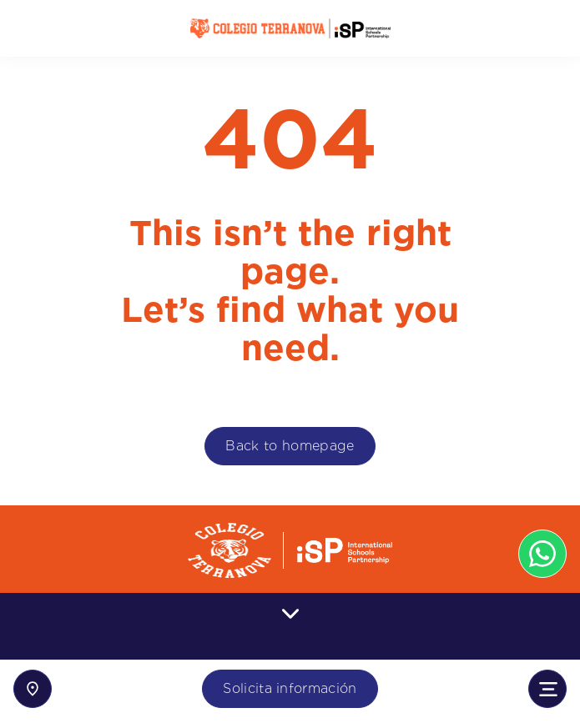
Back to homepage (290, 446)
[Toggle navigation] (547, 689)
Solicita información (290, 688)
